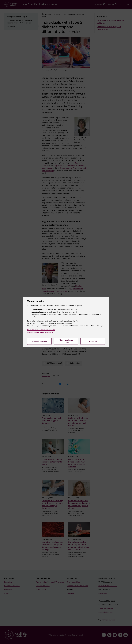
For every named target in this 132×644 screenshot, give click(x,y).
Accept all (93, 341)
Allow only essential (39, 341)
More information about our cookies (41, 330)
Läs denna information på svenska (40, 332)
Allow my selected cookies (66, 341)
